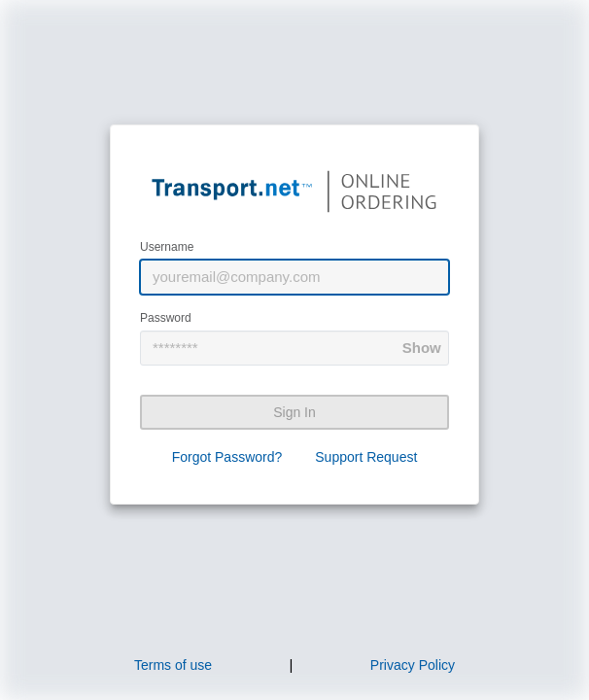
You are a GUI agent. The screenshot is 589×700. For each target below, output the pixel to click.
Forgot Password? (227, 457)
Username (167, 247)
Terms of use (173, 665)
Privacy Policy (413, 665)
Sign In (294, 412)
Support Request (366, 457)
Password (166, 318)
